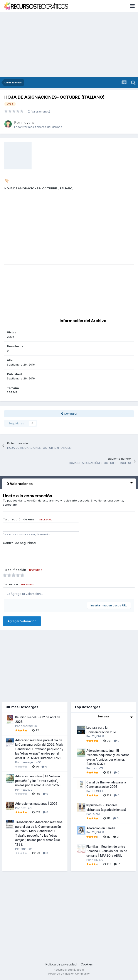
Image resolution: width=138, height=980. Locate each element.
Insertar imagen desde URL (109, 605)
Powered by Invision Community (69, 974)
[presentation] (36, 555)
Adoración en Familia (101, 828)
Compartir (69, 414)
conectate (10, 505)
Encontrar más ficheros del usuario (38, 127)
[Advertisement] (69, 45)
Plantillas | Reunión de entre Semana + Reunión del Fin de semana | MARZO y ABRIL (107, 851)
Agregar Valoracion (22, 621)
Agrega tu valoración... (25, 594)
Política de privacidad (61, 964)
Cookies (87, 964)
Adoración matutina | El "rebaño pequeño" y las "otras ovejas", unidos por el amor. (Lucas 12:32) (38, 781)
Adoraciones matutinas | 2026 (36, 804)
